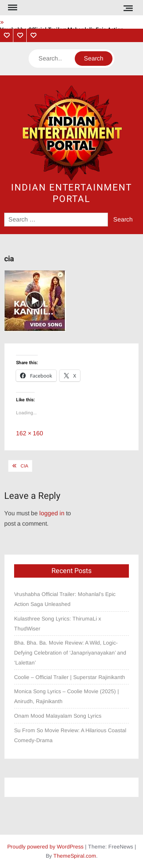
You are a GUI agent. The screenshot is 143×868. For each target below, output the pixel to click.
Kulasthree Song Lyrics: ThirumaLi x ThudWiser (58, 624)
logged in (52, 513)
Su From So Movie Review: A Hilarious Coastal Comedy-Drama (70, 735)
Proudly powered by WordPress (45, 847)
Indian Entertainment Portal (71, 193)
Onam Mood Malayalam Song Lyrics (58, 716)
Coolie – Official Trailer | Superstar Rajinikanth (70, 677)
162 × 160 (30, 433)
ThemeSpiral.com (75, 856)
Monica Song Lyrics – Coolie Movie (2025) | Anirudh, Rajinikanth (67, 696)
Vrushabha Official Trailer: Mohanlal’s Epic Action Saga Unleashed (65, 599)
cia (24, 466)
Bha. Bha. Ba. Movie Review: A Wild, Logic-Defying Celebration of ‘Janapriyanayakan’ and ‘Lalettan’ (70, 653)
